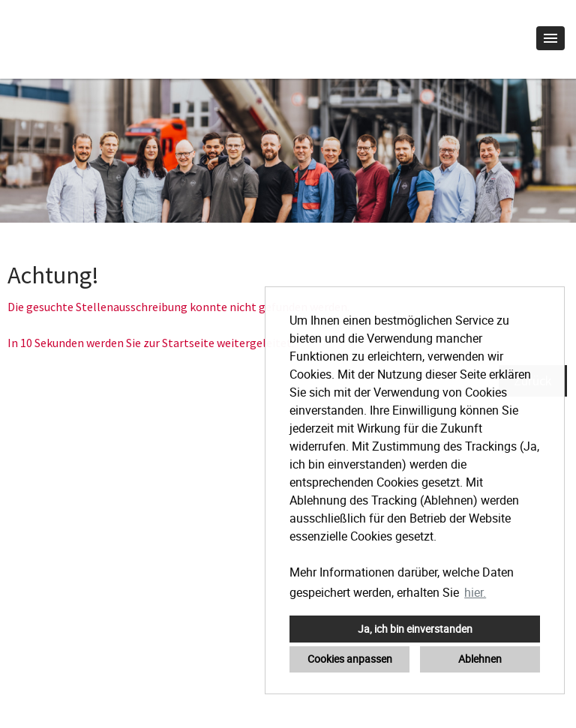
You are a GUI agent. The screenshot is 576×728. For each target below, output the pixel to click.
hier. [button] (475, 592)
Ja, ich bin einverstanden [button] (415, 629)
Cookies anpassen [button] (350, 659)
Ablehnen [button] (480, 659)
